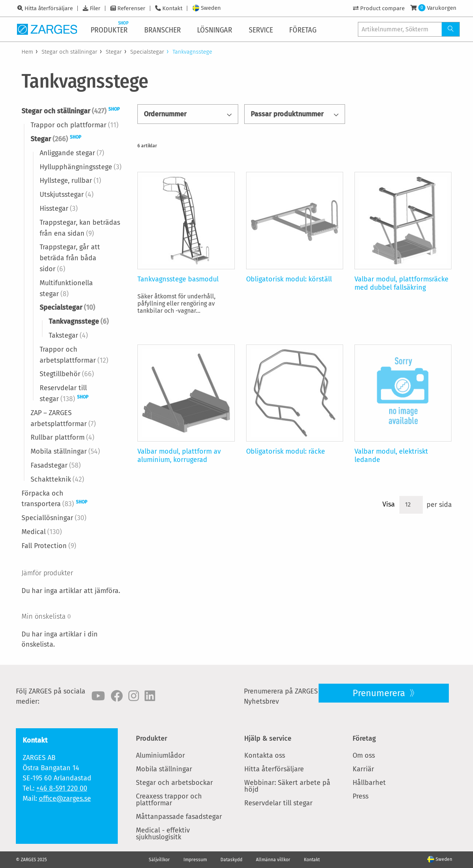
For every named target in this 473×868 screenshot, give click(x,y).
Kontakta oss (265, 755)
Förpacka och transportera (54, 499)
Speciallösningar (54, 518)
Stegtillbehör (67, 374)
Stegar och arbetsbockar (174, 783)
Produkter (152, 738)
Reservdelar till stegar (64, 393)
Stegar (114, 52)
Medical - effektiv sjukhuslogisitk (163, 834)
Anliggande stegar (72, 153)
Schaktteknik (57, 479)
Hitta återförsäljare (49, 8)
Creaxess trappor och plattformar (169, 800)
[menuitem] (111, 29)
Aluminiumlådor (160, 755)
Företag (364, 738)
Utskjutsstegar (67, 195)
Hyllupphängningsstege (81, 167)
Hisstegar (59, 209)
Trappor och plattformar (75, 125)
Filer (95, 8)
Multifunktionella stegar (66, 288)
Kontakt (172, 8)
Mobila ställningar (65, 451)
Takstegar (68, 335)
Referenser (131, 8)
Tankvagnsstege (79, 321)
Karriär (363, 769)
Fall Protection (49, 546)
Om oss (364, 755)
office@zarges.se (65, 798)
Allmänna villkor (273, 860)
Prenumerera (380, 693)
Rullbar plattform (62, 437)
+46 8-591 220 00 (62, 788)
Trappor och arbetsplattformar (74, 355)
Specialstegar (147, 52)
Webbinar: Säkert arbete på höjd (287, 786)
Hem (27, 52)
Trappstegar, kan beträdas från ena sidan (80, 228)
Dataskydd (231, 860)
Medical (42, 532)
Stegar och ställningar (69, 52)
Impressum (195, 860)
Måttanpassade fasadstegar (179, 817)
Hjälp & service (268, 738)
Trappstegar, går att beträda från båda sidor (70, 258)
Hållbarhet (369, 783)
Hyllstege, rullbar (70, 181)
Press (361, 796)
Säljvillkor (159, 860)
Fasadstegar (56, 465)
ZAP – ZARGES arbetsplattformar (63, 418)
